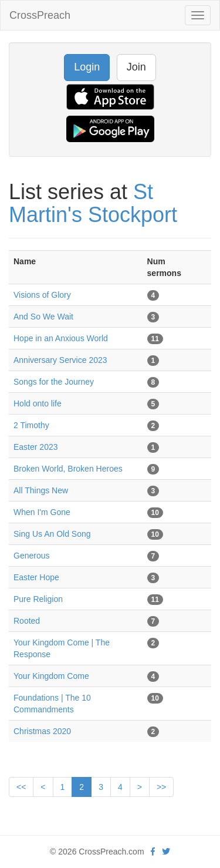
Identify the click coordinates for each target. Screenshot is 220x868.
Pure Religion (38, 599)
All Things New (41, 490)
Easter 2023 (36, 447)
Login (87, 67)
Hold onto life (38, 403)
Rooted (27, 621)
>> (161, 787)
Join (136, 67)
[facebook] (153, 852)
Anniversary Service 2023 (60, 360)
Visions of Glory (42, 295)
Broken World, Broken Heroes (68, 469)
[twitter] (166, 852)
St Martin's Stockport (93, 203)
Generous (31, 556)
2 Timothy (31, 425)
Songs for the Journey (54, 382)
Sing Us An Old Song (52, 534)
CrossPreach (40, 15)
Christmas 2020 (42, 731)
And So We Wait (43, 317)
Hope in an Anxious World (61, 338)
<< (21, 787)
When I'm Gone (42, 512)
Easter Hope (36, 577)
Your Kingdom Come (51, 676)
